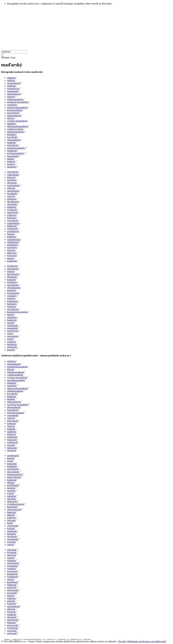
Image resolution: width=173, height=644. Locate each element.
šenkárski (11, 512)
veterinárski (13, 526)
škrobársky (12, 277)
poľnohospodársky (16, 153)
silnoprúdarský (14, 140)
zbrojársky (12, 183)
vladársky (12, 86)
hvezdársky (12, 137)
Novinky (122, 641)
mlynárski (12, 550)
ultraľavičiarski (14, 510)
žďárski (11, 370)
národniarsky (13, 202)
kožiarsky (12, 280)
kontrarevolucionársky (18, 312)
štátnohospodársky (16, 132)
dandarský (12, 167)
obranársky (12, 204)
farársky (11, 323)
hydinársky (12, 282)
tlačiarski (11, 520)
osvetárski (12, 631)
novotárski (12, 593)
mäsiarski (12, 555)
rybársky (11, 196)
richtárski (11, 560)
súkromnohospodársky (18, 126)
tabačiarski (12, 501)
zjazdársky (12, 105)
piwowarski (13, 625)
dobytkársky (13, 172)
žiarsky (10, 339)
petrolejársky (13, 191)
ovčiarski (11, 542)
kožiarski (11, 518)
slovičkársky (13, 309)
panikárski (12, 531)
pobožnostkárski (15, 474)
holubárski (12, 466)
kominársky (13, 301)
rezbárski (11, 569)
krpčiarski (12, 480)
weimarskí (12, 633)
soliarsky (11, 188)
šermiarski (12, 440)
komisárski (12, 507)
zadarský (11, 97)
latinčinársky (13, 274)
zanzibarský (13, 212)
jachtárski (12, 432)
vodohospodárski (15, 375)
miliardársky (13, 145)
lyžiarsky (11, 250)
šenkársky (12, 207)
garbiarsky (12, 344)
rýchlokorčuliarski (16, 504)
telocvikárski (13, 472)
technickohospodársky (18, 107)
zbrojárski (12, 617)
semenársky (13, 328)
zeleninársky (13, 269)
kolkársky (12, 237)
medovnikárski (14, 477)
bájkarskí (11, 623)
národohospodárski (16, 380)
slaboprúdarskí (14, 402)
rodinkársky (13, 229)
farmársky (12, 180)
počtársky (12, 342)
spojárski (11, 491)
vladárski (11, 361)
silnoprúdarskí (14, 407)
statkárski (12, 496)
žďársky (11, 118)
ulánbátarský (13, 242)
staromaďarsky (14, 94)
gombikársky (13, 231)
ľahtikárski (12, 437)
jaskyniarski (13, 421)
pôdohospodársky (15, 99)
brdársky (11, 164)
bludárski (11, 396)
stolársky (11, 299)
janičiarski (12, 448)
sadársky (11, 80)
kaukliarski (12, 574)
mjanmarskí (13, 620)
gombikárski (13, 485)
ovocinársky (13, 221)
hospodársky (13, 156)
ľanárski (11, 426)
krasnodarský (13, 113)
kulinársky (12, 304)
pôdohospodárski (15, 391)
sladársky (11, 78)
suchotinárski (13, 606)
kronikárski (12, 582)
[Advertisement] (87, 28)
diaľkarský (12, 226)
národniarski (13, 456)
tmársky (11, 258)
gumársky (12, 290)
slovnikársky (13, 285)
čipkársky (12, 307)
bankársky (12, 320)
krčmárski (12, 552)
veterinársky (13, 336)
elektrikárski (13, 563)
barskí (10, 523)
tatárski (11, 545)
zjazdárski (12, 386)
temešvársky (13, 331)
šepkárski (11, 423)
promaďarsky (13, 89)
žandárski (12, 383)
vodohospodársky (15, 129)
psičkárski (12, 588)
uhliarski (11, 609)
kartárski (11, 488)
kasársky (11, 350)
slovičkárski (13, 539)
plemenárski (13, 590)
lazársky (11, 234)
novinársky (12, 193)
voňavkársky (13, 175)
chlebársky (12, 317)
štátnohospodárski (16, 372)
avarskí (10, 493)
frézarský (11, 177)
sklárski (11, 482)
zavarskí (11, 445)
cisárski (11, 558)
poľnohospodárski (16, 413)
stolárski (11, 418)
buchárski (12, 604)
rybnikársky (13, 325)
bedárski (11, 399)
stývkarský (12, 210)
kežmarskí (12, 464)
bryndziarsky (13, 293)
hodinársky (12, 261)
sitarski (10, 579)
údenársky (12, 253)
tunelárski (12, 451)
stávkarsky (12, 248)
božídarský (12, 151)
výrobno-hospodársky (17, 121)
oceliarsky (12, 296)
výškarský (12, 215)
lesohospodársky (15, 110)
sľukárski (11, 434)
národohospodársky (16, 148)
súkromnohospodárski (17, 388)
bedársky (11, 162)
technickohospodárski (17, 367)
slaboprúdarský (14, 116)
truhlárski (12, 614)
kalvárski (11, 612)
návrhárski (12, 537)
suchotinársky (14, 185)
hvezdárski (12, 394)
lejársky (11, 315)
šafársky (11, 271)
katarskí (11, 458)
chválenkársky (14, 288)
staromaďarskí (14, 364)
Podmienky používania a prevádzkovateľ (147, 641)
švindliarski (13, 577)
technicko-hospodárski (18, 405)
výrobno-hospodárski (17, 378)
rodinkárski (12, 442)
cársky (10, 334)
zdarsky (11, 159)
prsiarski (11, 601)
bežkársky (12, 218)
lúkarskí (11, 515)
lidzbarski (12, 585)
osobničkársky (14, 239)
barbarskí (11, 534)
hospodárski (13, 410)
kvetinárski (12, 566)
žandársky (12, 134)
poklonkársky (13, 223)
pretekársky (13, 245)
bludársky (12, 124)
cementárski (13, 415)
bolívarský (12, 256)
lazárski (11, 596)
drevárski (11, 499)
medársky (12, 143)
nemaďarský (13, 91)
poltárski (11, 429)
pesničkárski (13, 469)
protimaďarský (14, 83)
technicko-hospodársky (18, 102)
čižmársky (12, 199)
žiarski (10, 461)
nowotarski (12, 571)
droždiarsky (13, 266)
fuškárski (11, 598)
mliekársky (12, 347)
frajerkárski (13, 628)
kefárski (11, 528)
